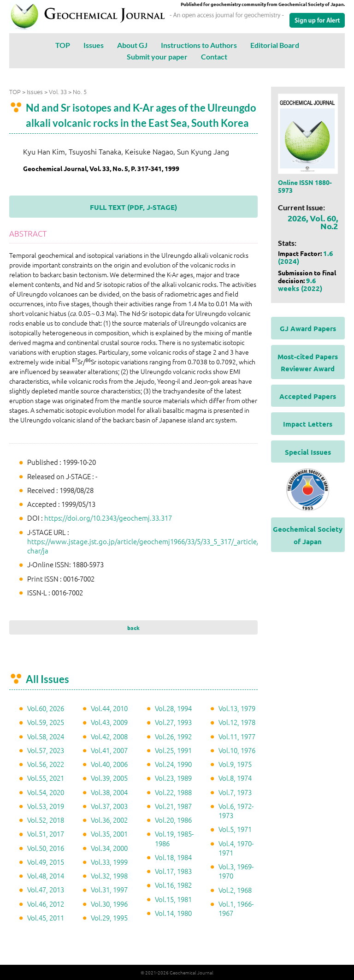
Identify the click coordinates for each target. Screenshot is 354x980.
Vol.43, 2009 (109, 722)
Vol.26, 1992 (173, 736)
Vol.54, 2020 (46, 792)
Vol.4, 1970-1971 (236, 848)
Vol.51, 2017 (46, 834)
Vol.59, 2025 (46, 722)
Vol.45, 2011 (46, 918)
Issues (94, 45)
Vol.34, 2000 (109, 848)
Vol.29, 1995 (109, 918)
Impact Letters (308, 424)
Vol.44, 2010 (109, 708)
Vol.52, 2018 (46, 820)
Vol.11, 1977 (237, 736)
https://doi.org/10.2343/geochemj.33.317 (108, 518)
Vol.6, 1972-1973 (236, 811)
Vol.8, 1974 (235, 778)
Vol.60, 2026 (46, 708)
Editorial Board (275, 45)
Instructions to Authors (199, 45)
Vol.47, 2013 (46, 889)
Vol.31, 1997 (109, 889)
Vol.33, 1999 (109, 862)
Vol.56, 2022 (46, 764)
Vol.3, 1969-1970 (236, 871)
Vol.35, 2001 (109, 834)
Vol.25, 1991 (173, 750)
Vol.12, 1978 (237, 722)
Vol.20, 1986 (173, 820)
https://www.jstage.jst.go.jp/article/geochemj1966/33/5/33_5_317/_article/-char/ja (144, 546)
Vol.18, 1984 (173, 857)
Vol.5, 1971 (235, 829)
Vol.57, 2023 (46, 750)
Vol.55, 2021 (46, 778)
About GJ (132, 45)
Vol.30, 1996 (109, 904)
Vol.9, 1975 (235, 764)
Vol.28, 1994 (173, 708)
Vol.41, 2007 (109, 750)
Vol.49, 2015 (46, 862)
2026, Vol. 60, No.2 (313, 222)
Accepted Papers (308, 396)
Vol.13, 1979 (237, 708)
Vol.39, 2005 (109, 778)
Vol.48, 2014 (46, 876)
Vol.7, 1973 (235, 792)
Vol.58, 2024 (46, 736)
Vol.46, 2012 (46, 904)
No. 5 (80, 92)
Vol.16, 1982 (173, 885)
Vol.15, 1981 (173, 899)
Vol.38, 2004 (109, 792)
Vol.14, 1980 (173, 913)
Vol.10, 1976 (237, 750)
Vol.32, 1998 (109, 876)
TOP (63, 45)
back (133, 628)
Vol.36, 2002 (109, 820)
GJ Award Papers (308, 328)
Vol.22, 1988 (173, 792)
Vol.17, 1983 (173, 871)
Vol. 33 (58, 92)
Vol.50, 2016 (46, 848)
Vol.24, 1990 (173, 764)
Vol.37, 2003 (109, 806)
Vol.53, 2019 (46, 806)
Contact (214, 56)
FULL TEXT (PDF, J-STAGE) (133, 207)
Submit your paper (157, 56)
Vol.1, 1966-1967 (236, 908)
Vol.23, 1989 (173, 778)
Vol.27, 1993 (173, 722)
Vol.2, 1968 (235, 890)
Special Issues (308, 452)
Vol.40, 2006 (109, 764)
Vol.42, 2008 (109, 736)
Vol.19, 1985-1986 (174, 838)
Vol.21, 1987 (173, 806)
